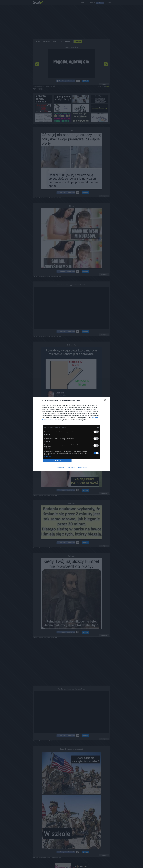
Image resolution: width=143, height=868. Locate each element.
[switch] (96, 432)
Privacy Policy (83, 468)
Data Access (71, 468)
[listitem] (71, 428)
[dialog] (71, 434)
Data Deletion (60, 468)
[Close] (106, 401)
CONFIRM (57, 461)
